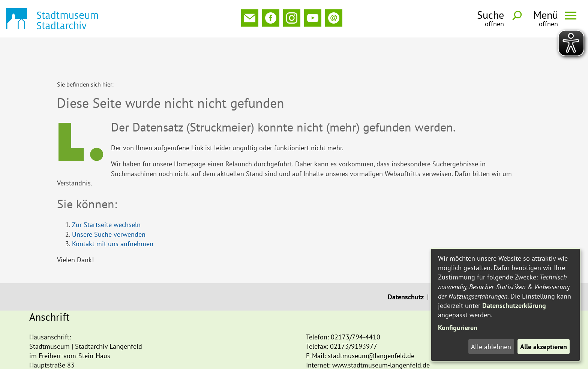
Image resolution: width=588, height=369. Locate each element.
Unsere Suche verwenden (109, 201)
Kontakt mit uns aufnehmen (113, 210)
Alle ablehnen (491, 347)
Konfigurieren (458, 328)
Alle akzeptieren (544, 347)
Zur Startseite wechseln (106, 191)
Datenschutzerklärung (514, 306)
